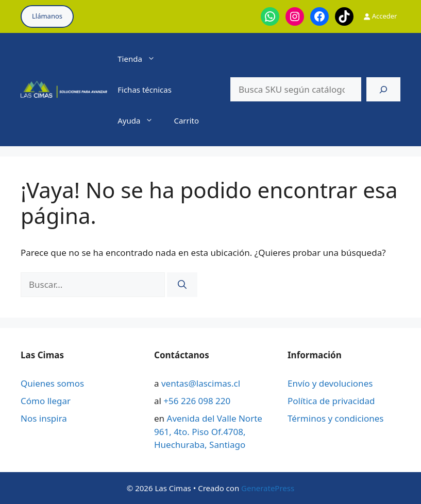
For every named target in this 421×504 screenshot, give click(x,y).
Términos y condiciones (335, 418)
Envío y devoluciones (330, 383)
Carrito (186, 120)
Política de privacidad (331, 401)
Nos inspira (44, 418)
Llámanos (47, 16)
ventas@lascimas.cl (201, 383)
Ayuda (140, 120)
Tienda (141, 59)
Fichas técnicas (145, 90)
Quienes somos (52, 383)
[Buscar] (383, 90)
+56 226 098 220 (197, 401)
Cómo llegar (46, 401)
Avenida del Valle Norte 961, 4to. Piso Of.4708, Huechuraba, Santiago (208, 431)
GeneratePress (268, 488)
